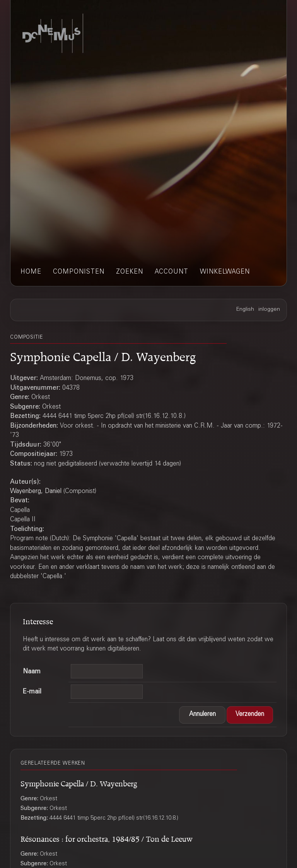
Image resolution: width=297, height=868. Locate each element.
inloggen (269, 310)
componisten (79, 272)
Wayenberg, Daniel (36, 492)
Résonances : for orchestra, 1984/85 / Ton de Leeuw (107, 838)
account (172, 272)
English (245, 310)
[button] (202, 715)
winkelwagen (225, 272)
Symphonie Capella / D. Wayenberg (79, 782)
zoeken (130, 272)
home (31, 272)
